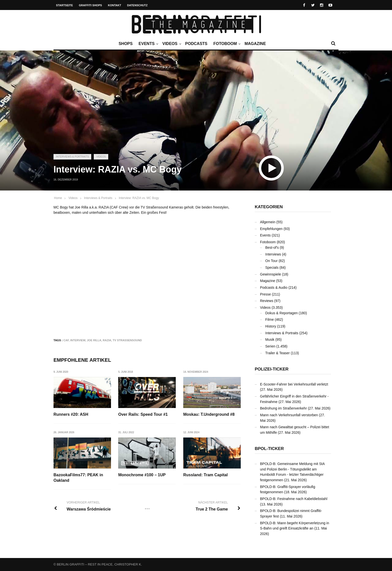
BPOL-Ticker (269, 449)
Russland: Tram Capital (205, 475)
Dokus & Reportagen (281, 313)
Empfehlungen (271, 229)
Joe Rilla (94, 340)
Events (148, 44)
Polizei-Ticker (272, 369)
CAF (66, 340)
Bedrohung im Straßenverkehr (283, 408)
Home (58, 198)
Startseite (64, 5)
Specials (272, 267)
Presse (265, 294)
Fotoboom (226, 44)
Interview (78, 340)
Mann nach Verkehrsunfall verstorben (289, 415)
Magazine (255, 44)
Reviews (267, 301)
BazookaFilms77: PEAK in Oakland (78, 478)
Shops (125, 44)
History (271, 326)
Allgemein (268, 222)
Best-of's (272, 247)
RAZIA (107, 340)
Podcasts (196, 44)
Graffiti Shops (90, 5)
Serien (270, 346)
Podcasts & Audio (274, 287)
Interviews (273, 254)
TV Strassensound (127, 340)
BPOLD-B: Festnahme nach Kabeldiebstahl (294, 499)
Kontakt (115, 5)
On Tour (271, 261)
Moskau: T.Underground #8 (209, 414)
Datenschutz (137, 5)
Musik (270, 339)
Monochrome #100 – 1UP (142, 475)
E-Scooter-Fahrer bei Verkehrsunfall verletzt (294, 384)
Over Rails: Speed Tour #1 (143, 414)
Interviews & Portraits (72, 157)
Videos (171, 44)
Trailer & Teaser (277, 353)
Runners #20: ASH (71, 414)
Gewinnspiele (270, 274)
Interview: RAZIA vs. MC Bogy (139, 198)
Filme (269, 319)
